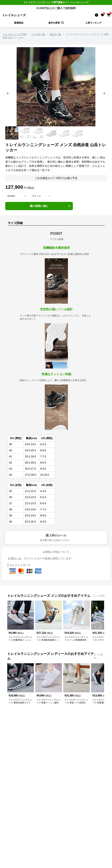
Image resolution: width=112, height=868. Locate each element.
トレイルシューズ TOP (14, 34)
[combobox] (17, 196)
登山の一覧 (55, 34)
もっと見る (99, 596)
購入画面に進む (50, 206)
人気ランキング (93, 23)
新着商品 (19, 23)
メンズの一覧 (38, 34)
